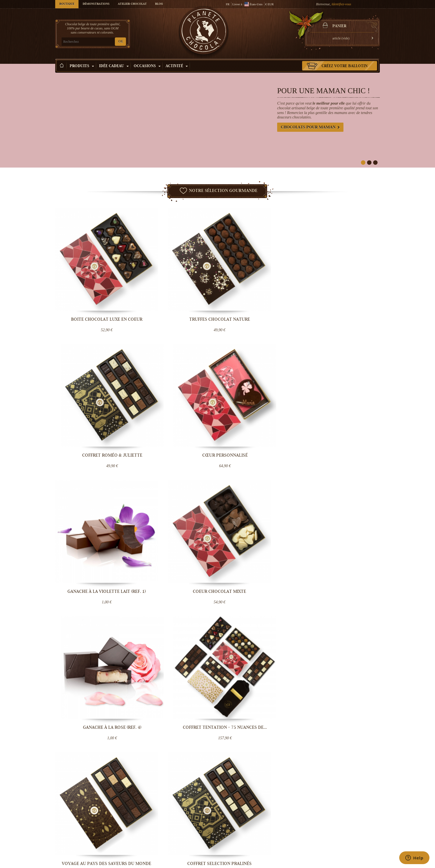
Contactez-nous (180, 848)
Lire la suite (193, 600)
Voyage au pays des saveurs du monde (93, 516)
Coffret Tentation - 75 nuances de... (342, 405)
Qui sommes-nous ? (183, 815)
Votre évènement (235, 837)
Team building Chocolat (240, 820)
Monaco (177, 664)
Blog (159, 4)
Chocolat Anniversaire (349, 842)
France (188, 655)
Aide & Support (180, 842)
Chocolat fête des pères (349, 837)
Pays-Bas (178, 659)
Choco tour (232, 831)
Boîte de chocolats (291, 831)
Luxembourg (193, 659)
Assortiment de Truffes (342, 513)
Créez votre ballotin (345, 66)
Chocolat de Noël (345, 820)
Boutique (67, 4)
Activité (177, 66)
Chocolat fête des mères (350, 831)
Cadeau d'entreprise (347, 848)
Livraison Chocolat (182, 820)
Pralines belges (289, 820)
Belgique (199, 655)
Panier (339, 26)
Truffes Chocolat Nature (176, 291)
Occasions (147, 66)
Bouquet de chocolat (293, 837)
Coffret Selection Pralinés (176, 513)
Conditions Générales (184, 831)
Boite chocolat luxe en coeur (93, 291)
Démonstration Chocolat (241, 815)
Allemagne (164, 659)
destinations (180, 668)
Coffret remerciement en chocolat (259, 516)
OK (121, 42)
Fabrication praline (237, 848)
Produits (82, 66)
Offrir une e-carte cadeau (296, 848)
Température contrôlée (185, 826)
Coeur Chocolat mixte (176, 402)
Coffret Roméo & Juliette (259, 291)
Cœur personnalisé (342, 291)
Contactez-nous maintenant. (341, 669)
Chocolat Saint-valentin (350, 815)
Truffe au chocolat (291, 826)
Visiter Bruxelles (235, 842)
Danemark (164, 664)
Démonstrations (96, 4)
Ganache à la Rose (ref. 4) (259, 402)
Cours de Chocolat (237, 826)
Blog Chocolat (179, 837)
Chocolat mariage (291, 842)
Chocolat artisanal (292, 815)
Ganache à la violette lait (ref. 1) (93, 405)
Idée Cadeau (114, 66)
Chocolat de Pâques (347, 826)
